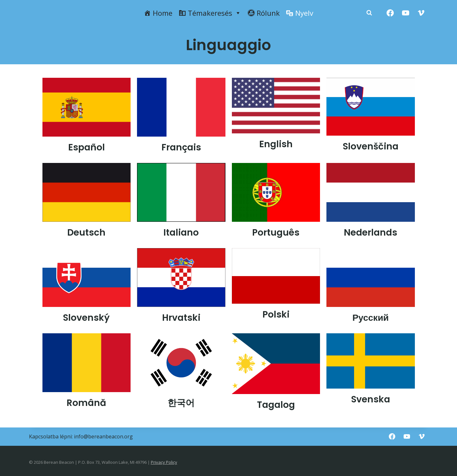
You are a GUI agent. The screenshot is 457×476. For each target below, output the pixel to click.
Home (163, 13)
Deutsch (86, 233)
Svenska (371, 399)
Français (181, 147)
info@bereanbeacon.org (103, 436)
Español (87, 147)
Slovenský (86, 318)
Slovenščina (371, 146)
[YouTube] (406, 13)
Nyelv (304, 13)
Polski (276, 314)
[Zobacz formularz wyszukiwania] (369, 13)
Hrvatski (181, 318)
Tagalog (276, 405)
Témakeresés (215, 13)
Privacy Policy (164, 462)
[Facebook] (390, 13)
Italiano (181, 233)
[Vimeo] (421, 13)
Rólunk (268, 13)
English (276, 144)
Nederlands (370, 233)
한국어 (181, 403)
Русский (371, 318)
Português (276, 233)
